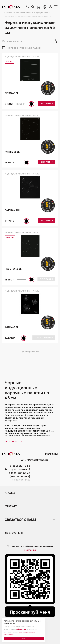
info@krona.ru (39, 460)
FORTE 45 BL (12, 152)
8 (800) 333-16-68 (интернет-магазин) (18, 468)
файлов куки (21, 629)
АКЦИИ (26, 460)
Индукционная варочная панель (22, 57)
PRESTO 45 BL (13, 269)
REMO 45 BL (12, 93)
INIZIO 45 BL (12, 327)
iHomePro (30, 550)
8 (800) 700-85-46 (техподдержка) (20, 475)
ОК (24, 638)
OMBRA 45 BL (13, 210)
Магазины (51, 454)
